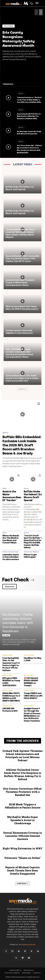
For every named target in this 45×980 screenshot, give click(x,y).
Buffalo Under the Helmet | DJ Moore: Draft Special (20, 188)
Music (4, 488)
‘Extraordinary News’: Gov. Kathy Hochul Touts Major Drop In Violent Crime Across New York (22, 378)
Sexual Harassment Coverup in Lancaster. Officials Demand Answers (23, 836)
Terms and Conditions (12, 973)
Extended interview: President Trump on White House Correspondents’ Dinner (20, 283)
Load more (22, 389)
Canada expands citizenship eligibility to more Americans (19, 332)
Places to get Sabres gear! (30, 556)
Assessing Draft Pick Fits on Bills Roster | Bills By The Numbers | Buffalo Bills (29, 116)
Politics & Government (10, 552)
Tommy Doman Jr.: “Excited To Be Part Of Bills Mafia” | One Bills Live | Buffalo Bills (29, 100)
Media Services (29, 970)
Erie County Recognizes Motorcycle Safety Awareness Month (19, 39)
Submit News (26, 973)
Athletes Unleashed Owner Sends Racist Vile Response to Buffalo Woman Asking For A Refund (22, 774)
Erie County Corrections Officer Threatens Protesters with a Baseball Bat (23, 792)
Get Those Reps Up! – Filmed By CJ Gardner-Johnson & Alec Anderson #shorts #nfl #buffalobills (29, 149)
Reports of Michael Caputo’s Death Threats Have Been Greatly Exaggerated (22, 870)
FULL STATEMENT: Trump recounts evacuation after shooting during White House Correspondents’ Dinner (19, 353)
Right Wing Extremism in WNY (23, 848)
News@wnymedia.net (27, 944)
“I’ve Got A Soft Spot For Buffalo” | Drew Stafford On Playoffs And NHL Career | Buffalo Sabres (33, 542)
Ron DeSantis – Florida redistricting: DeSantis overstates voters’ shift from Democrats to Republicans (18, 623)
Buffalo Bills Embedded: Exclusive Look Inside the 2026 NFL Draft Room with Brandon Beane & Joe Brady (22, 445)
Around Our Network (31, 552)
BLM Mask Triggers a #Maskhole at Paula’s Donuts (23, 806)
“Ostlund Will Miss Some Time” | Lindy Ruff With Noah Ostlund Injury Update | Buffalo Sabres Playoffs (21, 233)
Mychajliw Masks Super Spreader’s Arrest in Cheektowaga (22, 820)
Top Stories (9, 26)
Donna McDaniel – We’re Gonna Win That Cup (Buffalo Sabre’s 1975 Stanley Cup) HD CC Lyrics (22, 259)
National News (7, 655)
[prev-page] (36, 12)
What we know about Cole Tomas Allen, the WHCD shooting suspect (22, 308)
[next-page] (41, 12)
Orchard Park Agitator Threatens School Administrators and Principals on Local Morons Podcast (22, 756)
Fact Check (6, 635)
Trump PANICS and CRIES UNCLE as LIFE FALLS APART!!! (33, 696)
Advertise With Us (15, 970)
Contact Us (37, 973)
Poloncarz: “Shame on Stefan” (23, 858)
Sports (21, 93)
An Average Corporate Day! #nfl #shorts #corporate (29, 132)
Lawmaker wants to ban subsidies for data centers (11, 557)
